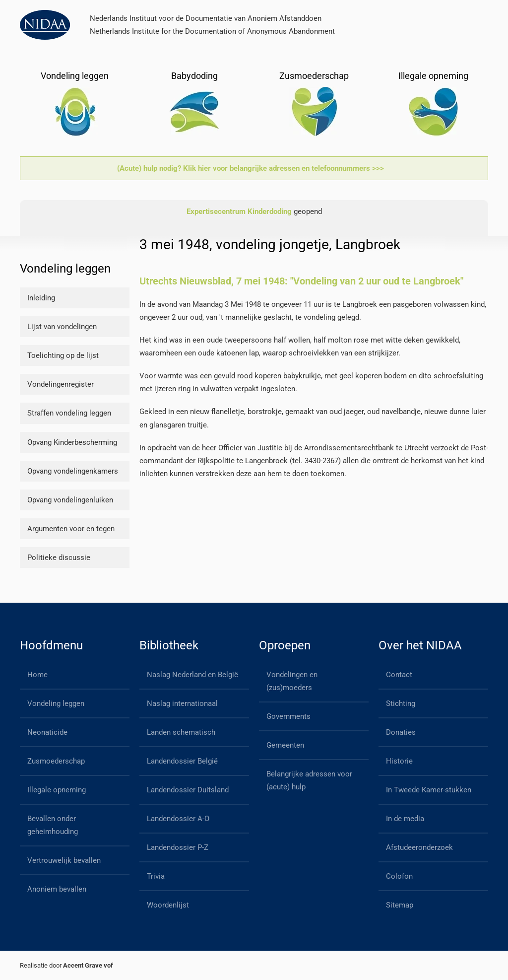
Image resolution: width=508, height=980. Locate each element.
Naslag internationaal (182, 703)
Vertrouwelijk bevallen (64, 860)
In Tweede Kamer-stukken (429, 790)
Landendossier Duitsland (188, 790)
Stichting (401, 703)
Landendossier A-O (178, 819)
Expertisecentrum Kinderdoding (239, 211)
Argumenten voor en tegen (71, 529)
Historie (399, 761)
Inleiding (41, 298)
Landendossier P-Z (178, 847)
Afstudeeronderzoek (419, 847)
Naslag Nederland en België (192, 675)
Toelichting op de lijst (63, 355)
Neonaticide (47, 732)
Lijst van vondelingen (62, 327)
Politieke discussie (59, 558)
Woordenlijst (168, 905)
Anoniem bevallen (57, 889)
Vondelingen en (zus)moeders (292, 681)
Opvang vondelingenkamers (73, 471)
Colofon (399, 876)
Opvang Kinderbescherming (72, 442)
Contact (399, 675)
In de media (405, 819)
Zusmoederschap (56, 761)
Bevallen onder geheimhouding (53, 825)
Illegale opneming (57, 790)
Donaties (401, 732)
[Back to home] (45, 25)
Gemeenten (285, 745)
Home (37, 675)
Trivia (156, 876)
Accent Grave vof (88, 965)
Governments (288, 716)
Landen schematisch (181, 732)
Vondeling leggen (56, 703)
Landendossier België (182, 761)
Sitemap (400, 905)
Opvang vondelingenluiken (70, 500)
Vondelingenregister (61, 384)
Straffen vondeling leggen (69, 413)
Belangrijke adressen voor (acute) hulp (309, 780)
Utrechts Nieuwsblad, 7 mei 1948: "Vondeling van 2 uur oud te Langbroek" (301, 281)
